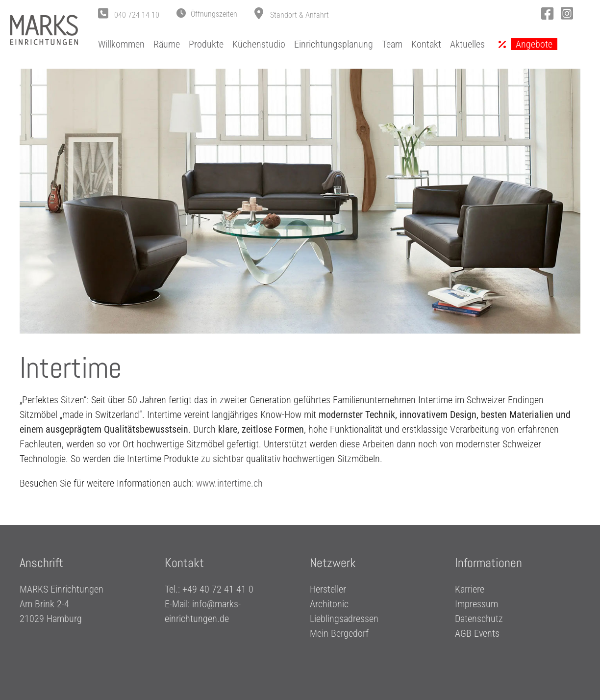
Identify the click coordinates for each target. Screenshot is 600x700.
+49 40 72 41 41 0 (218, 590)
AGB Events (477, 634)
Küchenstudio (259, 44)
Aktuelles (467, 44)
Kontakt (426, 44)
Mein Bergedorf (339, 634)
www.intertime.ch (229, 483)
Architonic (329, 604)
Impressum (476, 604)
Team (392, 44)
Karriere (470, 590)
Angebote (534, 44)
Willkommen (121, 44)
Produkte (206, 44)
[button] (207, 14)
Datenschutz (479, 619)
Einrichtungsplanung (334, 44)
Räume (167, 44)
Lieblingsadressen (344, 619)
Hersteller (328, 590)
